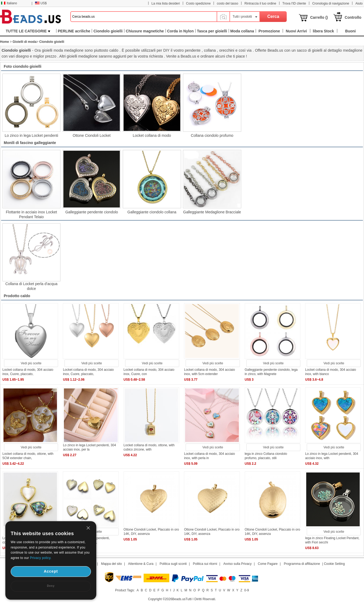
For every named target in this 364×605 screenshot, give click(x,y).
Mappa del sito (112, 564)
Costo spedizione (198, 3)
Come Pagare (268, 564)
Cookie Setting (334, 564)
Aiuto (359, 3)
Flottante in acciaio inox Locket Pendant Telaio (31, 214)
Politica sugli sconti (173, 564)
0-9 (246, 590)
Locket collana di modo (152, 135)
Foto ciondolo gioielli (23, 66)
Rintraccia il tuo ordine (260, 3)
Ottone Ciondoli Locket (92, 135)
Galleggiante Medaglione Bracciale (212, 212)
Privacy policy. (41, 558)
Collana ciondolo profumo (212, 135)
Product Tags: (125, 590)
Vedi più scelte (31, 363)
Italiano (9, 3)
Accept (51, 571)
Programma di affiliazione (302, 564)
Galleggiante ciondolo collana (152, 212)
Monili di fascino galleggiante (30, 143)
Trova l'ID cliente (294, 3)
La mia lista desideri (166, 3)
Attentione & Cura (141, 564)
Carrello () (319, 17)
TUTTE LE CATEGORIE (28, 31)
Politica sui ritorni (205, 564)
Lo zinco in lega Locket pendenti (31, 135)
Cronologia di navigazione (331, 3)
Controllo (353, 17)
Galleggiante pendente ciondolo (92, 212)
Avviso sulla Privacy (237, 564)
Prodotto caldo (17, 296)
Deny (51, 586)
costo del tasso (228, 3)
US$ (41, 3)
